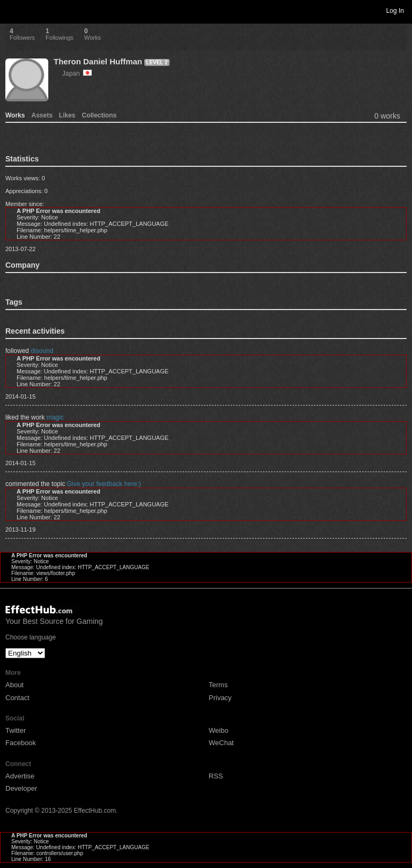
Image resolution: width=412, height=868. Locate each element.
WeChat (221, 743)
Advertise (20, 776)
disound (42, 351)
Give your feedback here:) (104, 484)
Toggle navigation (13, 10)
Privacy (220, 698)
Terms (218, 685)
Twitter (16, 730)
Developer (21, 788)
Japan (77, 73)
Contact (17, 698)
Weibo (219, 730)
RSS (216, 776)
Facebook (21, 743)
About (14, 685)
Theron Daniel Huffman (98, 61)
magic (55, 417)
